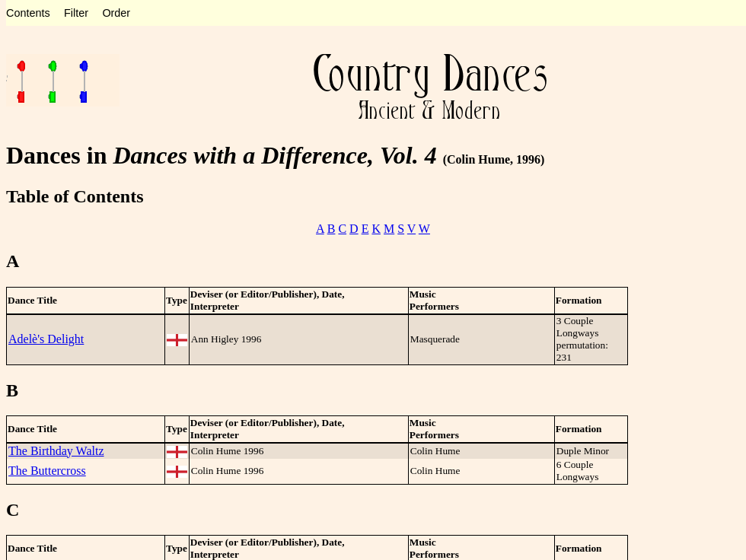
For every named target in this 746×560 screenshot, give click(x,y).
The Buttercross (47, 471)
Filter (76, 13)
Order (116, 13)
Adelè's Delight (46, 339)
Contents (28, 13)
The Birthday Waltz (56, 451)
